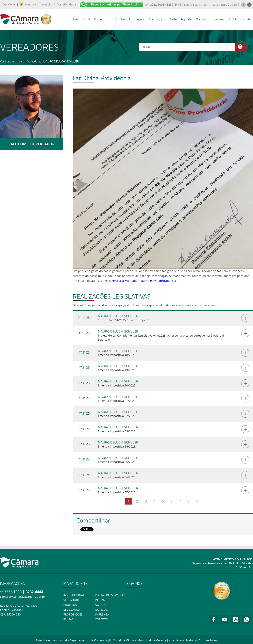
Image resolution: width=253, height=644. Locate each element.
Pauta (173, 19)
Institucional (81, 19)
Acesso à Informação (36, 4)
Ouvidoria (9, 4)
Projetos (119, 19)
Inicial (22, 61)
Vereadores (102, 19)
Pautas (68, 619)
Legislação (136, 19)
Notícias (201, 19)
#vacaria (118, 281)
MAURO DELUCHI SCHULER (61, 61)
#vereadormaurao (137, 281)
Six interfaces (208, 640)
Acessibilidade (66, 4)
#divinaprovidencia (163, 281)
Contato (245, 19)
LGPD (232, 19)
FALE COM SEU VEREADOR (32, 144)
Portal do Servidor (110, 595)
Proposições (156, 19)
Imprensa (217, 19)
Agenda (186, 19)
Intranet (102, 600)
